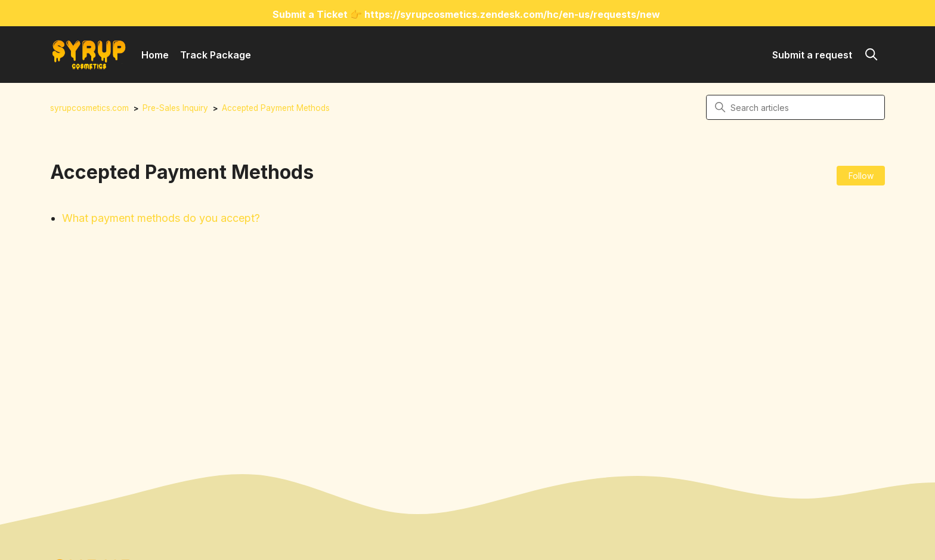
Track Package (216, 55)
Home (155, 55)
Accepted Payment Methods (276, 108)
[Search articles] (795, 107)
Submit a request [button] (812, 55)
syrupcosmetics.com (89, 108)
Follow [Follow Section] (861, 176)
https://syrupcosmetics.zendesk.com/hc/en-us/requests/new (512, 14)
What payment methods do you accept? (161, 218)
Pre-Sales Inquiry (175, 108)
